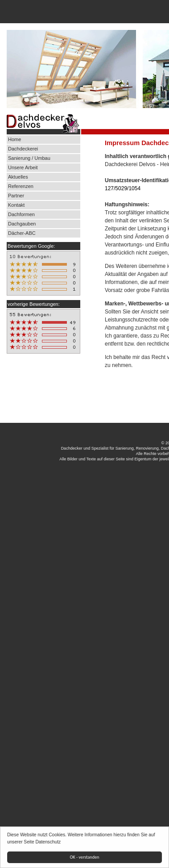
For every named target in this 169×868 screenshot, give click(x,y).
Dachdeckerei (23, 149)
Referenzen (21, 186)
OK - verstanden (85, 857)
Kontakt (16, 205)
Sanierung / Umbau (29, 158)
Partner (16, 196)
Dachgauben (22, 224)
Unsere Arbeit (24, 167)
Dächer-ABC (22, 233)
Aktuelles (18, 177)
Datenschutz (48, 842)
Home (14, 139)
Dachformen (21, 214)
